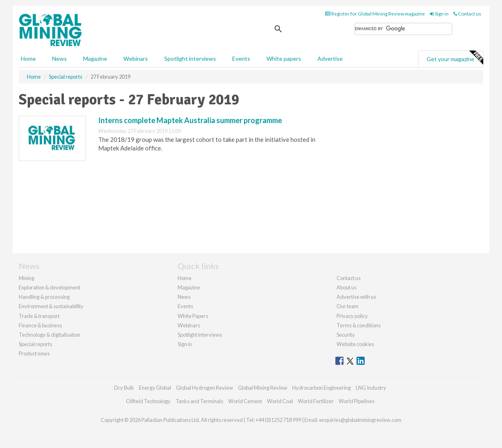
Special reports (35, 344)
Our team (348, 306)
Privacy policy (352, 316)
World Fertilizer (316, 401)
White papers (284, 58)
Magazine (95, 58)
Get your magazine (455, 58)
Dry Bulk (124, 388)
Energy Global (155, 388)
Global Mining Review (263, 388)
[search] (403, 29)
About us (347, 287)
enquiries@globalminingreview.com (360, 420)
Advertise (330, 58)
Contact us (467, 14)
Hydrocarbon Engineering (321, 388)
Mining (26, 278)
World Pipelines (357, 401)
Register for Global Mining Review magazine (375, 14)
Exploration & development (50, 287)
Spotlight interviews (190, 58)
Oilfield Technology (148, 401)
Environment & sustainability (51, 306)
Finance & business (40, 325)
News (184, 297)
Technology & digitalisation (50, 335)
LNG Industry (371, 388)
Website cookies (355, 344)
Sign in (439, 14)
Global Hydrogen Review (205, 388)
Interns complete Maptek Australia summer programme (190, 120)
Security (346, 335)
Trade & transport (39, 316)
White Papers (193, 316)
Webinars (136, 58)
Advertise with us (356, 297)
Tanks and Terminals (199, 401)
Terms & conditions (359, 325)
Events (241, 58)
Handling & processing (44, 297)
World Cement (245, 401)
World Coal (280, 401)
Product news (34, 353)
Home (28, 58)
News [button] (59, 58)
